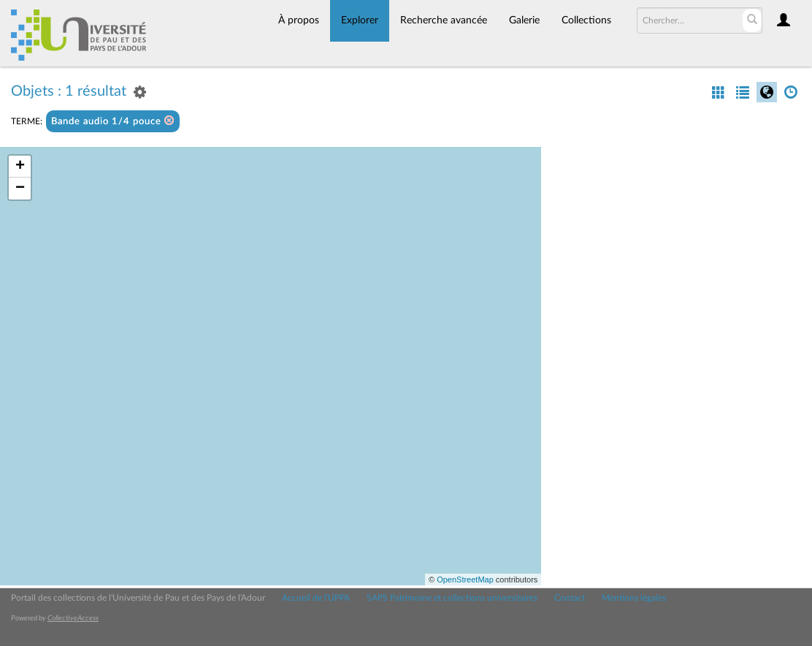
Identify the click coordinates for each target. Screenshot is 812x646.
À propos (299, 20)
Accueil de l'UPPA (316, 598)
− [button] (20, 189)
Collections (586, 20)
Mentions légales (634, 598)
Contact (570, 598)
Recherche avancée (444, 20)
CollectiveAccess (73, 618)
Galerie (524, 20)
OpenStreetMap (465, 579)
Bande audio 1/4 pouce (113, 121)
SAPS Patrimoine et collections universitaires (452, 598)
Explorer (360, 20)
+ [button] (20, 167)
